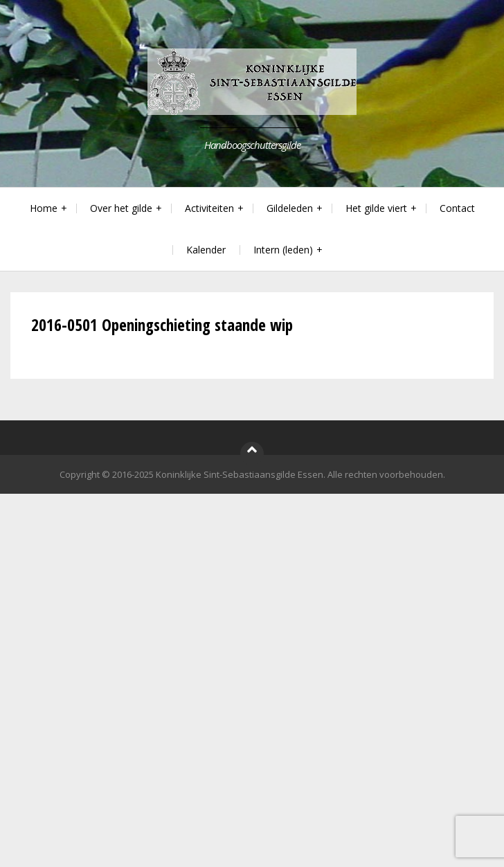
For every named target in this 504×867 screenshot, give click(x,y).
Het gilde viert (376, 208)
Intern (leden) (283, 250)
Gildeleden (290, 208)
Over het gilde (121, 208)
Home (44, 208)
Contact (457, 208)
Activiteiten (209, 208)
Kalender (206, 250)
